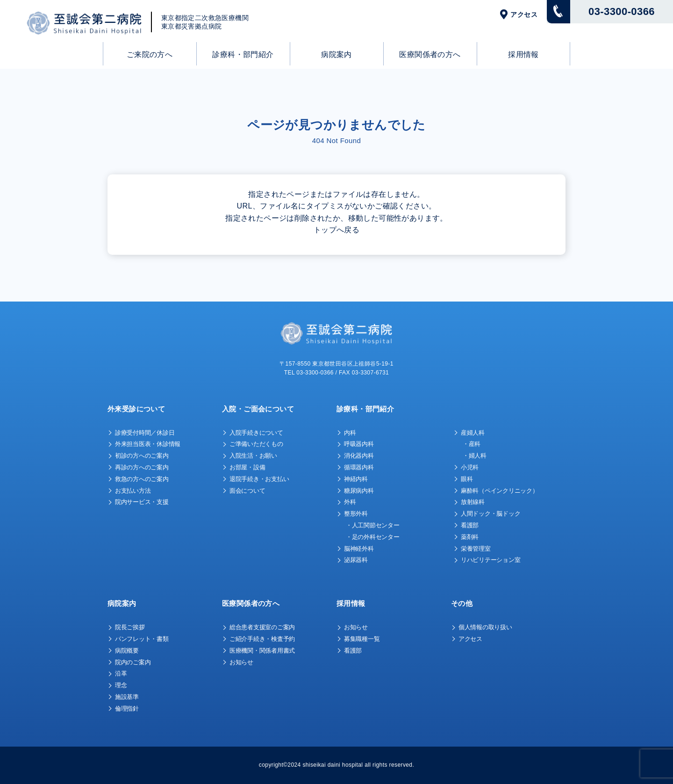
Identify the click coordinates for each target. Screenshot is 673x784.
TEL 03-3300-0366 (309, 373)
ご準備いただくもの (256, 444)
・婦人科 (475, 456)
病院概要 (127, 651)
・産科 (472, 444)
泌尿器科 (356, 560)
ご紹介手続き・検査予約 (262, 639)
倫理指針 (127, 708)
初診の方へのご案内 (142, 456)
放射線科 (473, 502)
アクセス (524, 14)
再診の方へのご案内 (142, 467)
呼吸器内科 (359, 444)
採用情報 (523, 54)
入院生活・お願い (253, 456)
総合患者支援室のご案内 (262, 627)
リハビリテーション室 (490, 560)
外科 (350, 502)
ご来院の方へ (150, 54)
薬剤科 (470, 537)
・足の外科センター (373, 537)
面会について (247, 491)
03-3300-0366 (622, 11)
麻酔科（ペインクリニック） (500, 491)
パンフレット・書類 (142, 639)
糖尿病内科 (359, 491)
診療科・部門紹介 (243, 54)
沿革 (121, 673)
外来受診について (136, 409)
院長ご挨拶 (130, 627)
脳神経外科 (359, 549)
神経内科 (356, 479)
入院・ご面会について (258, 409)
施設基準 (127, 697)
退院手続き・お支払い (259, 479)
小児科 (470, 467)
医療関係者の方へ (430, 54)
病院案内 (336, 54)
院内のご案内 (133, 662)
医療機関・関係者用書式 (262, 651)
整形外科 (356, 514)
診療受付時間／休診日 (145, 433)
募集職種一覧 (362, 639)
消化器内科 (359, 456)
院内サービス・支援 (142, 502)
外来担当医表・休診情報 (148, 444)
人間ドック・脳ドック (490, 514)
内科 (350, 433)
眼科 (467, 479)
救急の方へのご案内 (142, 479)
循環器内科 (359, 467)
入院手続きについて (256, 433)
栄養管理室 (476, 549)
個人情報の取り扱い (485, 627)
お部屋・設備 (247, 467)
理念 (121, 685)
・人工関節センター (373, 525)
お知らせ (241, 662)
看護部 (470, 525)
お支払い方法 (133, 491)
